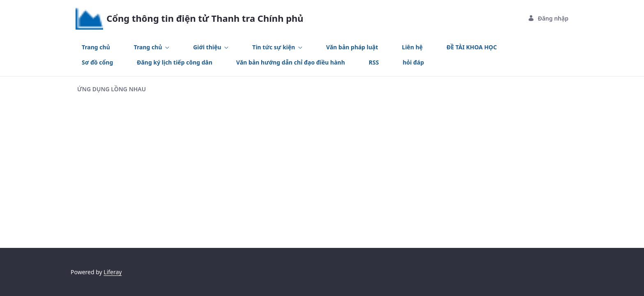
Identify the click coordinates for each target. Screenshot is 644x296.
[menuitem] (96, 47)
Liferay (113, 272)
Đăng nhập (548, 18)
